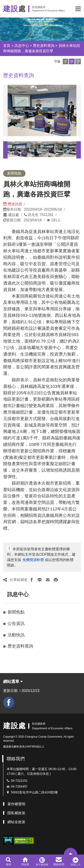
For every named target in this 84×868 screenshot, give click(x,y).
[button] (78, 9)
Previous (5, 150)
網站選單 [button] (13, 682)
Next (79, 150)
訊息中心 (22, 46)
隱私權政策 (16, 813)
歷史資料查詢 (44, 46)
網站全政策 (16, 822)
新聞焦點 (16, 612)
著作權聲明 (16, 804)
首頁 (7, 46)
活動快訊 (16, 635)
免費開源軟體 (33, 560)
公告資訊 (16, 623)
